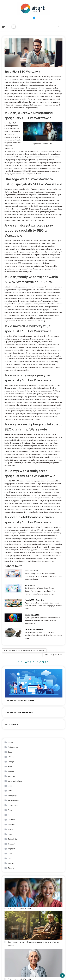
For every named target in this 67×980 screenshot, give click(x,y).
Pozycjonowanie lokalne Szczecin (19, 700)
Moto (10, 791)
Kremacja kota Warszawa (34, 629)
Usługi (10, 858)
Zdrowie (11, 868)
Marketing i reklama (15, 781)
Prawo (10, 815)
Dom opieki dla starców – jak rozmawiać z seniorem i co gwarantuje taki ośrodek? (33, 944)
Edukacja (11, 757)
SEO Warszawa (47, 144)
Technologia (12, 839)
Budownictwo (13, 747)
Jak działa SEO (30, 585)
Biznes (10, 742)
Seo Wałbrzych (11, 724)
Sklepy (10, 829)
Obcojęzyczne (13, 805)
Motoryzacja (12, 796)
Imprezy (11, 771)
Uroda (10, 854)
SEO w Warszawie (31, 571)
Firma (27, 304)
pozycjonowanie (10, 85)
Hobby (10, 767)
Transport (11, 844)
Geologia (11, 762)
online (13, 452)
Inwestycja (8, 189)
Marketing (12, 776)
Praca (10, 810)
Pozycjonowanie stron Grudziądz (19, 712)
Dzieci (10, 752)
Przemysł (11, 820)
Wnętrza (11, 863)
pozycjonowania (54, 102)
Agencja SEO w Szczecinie (34, 600)
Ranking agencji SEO (32, 615)
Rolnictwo (11, 825)
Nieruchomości (13, 800)
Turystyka (11, 849)
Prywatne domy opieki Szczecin (19, 908)
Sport (10, 834)
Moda (10, 786)
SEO (30, 77)
